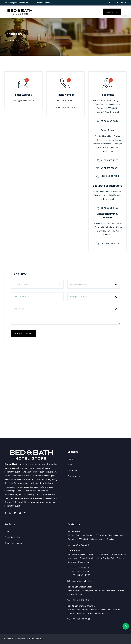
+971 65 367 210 (80, 545)
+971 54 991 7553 (65, 107)
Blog (70, 465)
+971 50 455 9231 (81, 619)
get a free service (23, 333)
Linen (7, 532)
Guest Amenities (12, 537)
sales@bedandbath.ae (16, 3)
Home (9, 40)
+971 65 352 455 (80, 600)
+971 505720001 (41, 3)
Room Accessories (13, 543)
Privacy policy (74, 476)
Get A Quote (112, 12)
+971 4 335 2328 (80, 568)
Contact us (72, 470)
